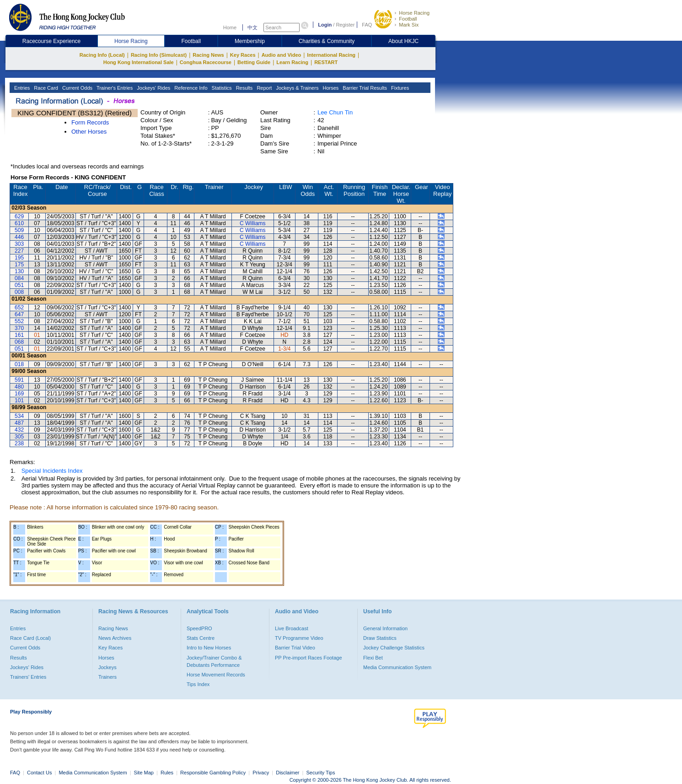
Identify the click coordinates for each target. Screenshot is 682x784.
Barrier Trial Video (295, 648)
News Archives (115, 638)
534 (19, 416)
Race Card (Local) (30, 638)
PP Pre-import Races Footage (309, 658)
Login (325, 25)
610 (19, 223)
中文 (252, 27)
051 (19, 285)
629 (19, 216)
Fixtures (399, 88)
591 (19, 380)
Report (263, 88)
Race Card (45, 88)
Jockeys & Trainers (296, 88)
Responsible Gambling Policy (213, 773)
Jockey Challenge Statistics (394, 648)
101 (19, 400)
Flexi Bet (373, 658)
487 (19, 423)
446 (19, 237)
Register (345, 25)
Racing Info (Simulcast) (159, 55)
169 (19, 394)
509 (19, 230)
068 (19, 342)
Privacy (261, 773)
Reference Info (190, 88)
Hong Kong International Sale (139, 62)
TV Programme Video (299, 638)
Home (230, 27)
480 (19, 387)
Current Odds (77, 88)
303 (19, 244)
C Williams (253, 223)
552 (19, 321)
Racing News (208, 55)
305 (19, 437)
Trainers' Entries (28, 677)
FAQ (367, 25)
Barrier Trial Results (364, 88)
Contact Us (39, 773)
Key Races (243, 55)
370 (19, 328)
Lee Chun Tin (335, 112)
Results (244, 88)
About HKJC (403, 41)
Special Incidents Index (52, 471)
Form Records (90, 122)
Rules (168, 773)
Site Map (144, 773)
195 (19, 258)
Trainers (107, 677)
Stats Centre (201, 638)
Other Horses (89, 132)
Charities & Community (327, 41)
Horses (330, 88)
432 (19, 430)
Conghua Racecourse (206, 62)
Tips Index (198, 684)
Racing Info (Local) (102, 55)
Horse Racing (414, 13)
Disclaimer (287, 773)
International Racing (331, 55)
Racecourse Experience (51, 41)
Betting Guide (254, 62)
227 (19, 251)
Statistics (221, 88)
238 (19, 443)
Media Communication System (397, 667)
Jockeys (107, 667)
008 (19, 292)
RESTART (326, 62)
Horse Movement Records (216, 675)
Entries (21, 88)
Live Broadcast (292, 628)
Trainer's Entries (114, 88)
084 (19, 278)
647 (19, 314)
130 (19, 271)
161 (19, 335)
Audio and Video (282, 55)
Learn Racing (292, 62)
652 (19, 308)
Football (408, 19)
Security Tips (321, 773)
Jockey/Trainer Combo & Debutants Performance (214, 661)
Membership (250, 41)
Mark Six (409, 25)
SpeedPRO (199, 628)
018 (19, 364)
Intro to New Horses (209, 648)
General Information (385, 628)
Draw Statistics (380, 638)
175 (19, 265)
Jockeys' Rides (153, 88)
